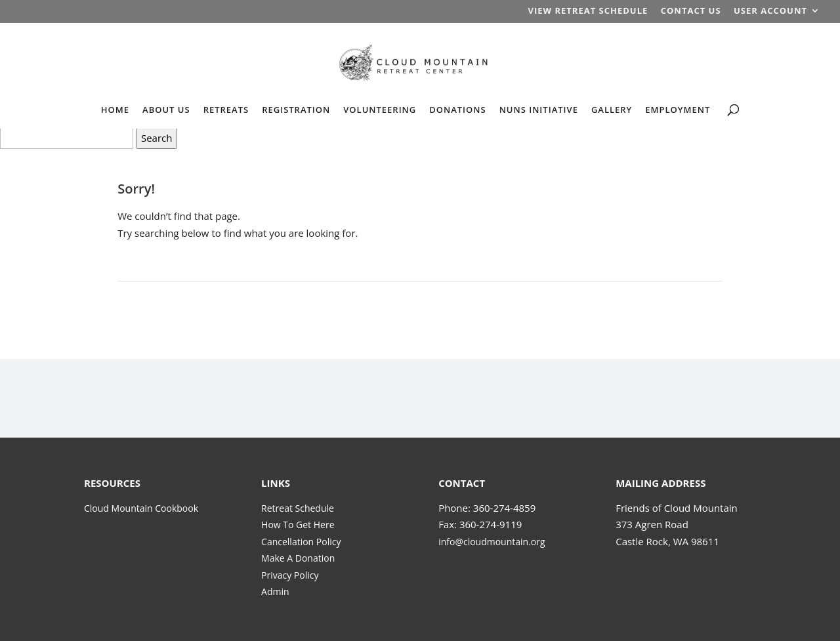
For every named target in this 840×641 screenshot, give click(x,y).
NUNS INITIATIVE (539, 110)
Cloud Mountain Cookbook (141, 508)
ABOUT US (166, 110)
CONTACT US (691, 11)
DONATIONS (457, 110)
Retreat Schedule (298, 508)
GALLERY (612, 110)
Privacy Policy (290, 575)
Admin (275, 591)
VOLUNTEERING (380, 110)
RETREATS (226, 110)
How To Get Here (298, 525)
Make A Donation (298, 558)
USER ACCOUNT (770, 11)
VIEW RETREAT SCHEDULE (588, 11)
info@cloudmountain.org (492, 542)
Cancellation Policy (301, 542)
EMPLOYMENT (678, 110)
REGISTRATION (296, 110)
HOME (115, 110)
